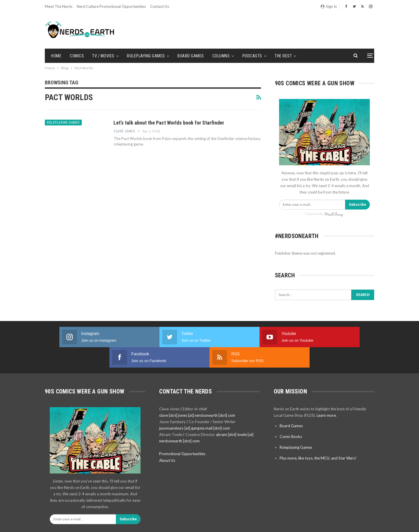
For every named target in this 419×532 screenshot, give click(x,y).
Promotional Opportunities (182, 433)
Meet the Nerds (59, 6)
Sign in (329, 6)
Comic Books (291, 416)
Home (56, 56)
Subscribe (357, 204)
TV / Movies (103, 56)
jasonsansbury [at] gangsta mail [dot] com (195, 408)
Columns (221, 56)
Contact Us (160, 6)
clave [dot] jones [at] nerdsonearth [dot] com (197, 395)
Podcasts (252, 56)
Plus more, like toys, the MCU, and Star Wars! (318, 438)
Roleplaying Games (146, 56)
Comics (77, 56)
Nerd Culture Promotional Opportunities (111, 6)
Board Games (191, 56)
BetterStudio (364, 523)
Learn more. (327, 395)
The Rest (283, 56)
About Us (167, 440)
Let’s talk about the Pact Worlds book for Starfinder (169, 123)
